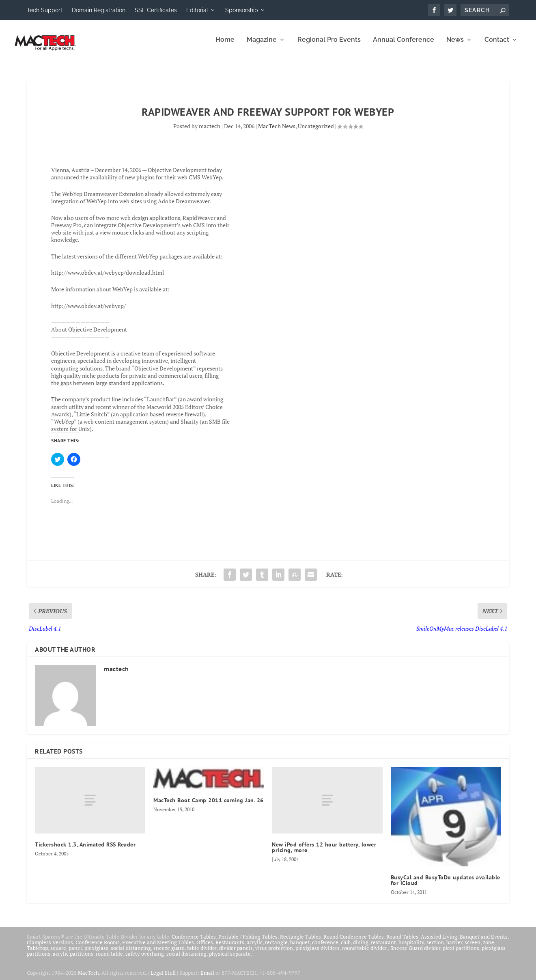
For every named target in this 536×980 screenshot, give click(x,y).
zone (489, 948)
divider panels (236, 954)
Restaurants (230, 948)
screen (472, 948)
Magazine (262, 46)
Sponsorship (242, 10)
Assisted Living (439, 942)
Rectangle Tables (300, 942)
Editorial (197, 10)
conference (325, 948)
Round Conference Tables (354, 942)
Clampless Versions (50, 948)
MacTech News (277, 132)
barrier (454, 948)
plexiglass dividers (318, 954)
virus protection (274, 954)
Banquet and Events (484, 942)
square (58, 954)
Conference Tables (194, 942)
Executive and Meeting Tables (158, 948)
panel (75, 954)
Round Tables (402, 942)
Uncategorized (316, 132)
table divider (202, 954)
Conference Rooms (98, 948)
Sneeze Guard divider (415, 954)
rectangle (276, 948)
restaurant (383, 948)
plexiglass (96, 954)
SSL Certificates (156, 10)
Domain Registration (99, 10)
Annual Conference (404, 46)
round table (109, 959)
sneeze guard (169, 954)
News (455, 46)
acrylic (255, 948)
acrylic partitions (73, 959)
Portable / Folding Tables (248, 942)
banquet (300, 948)
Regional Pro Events (329, 46)
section (435, 948)
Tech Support (45, 10)
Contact (497, 46)
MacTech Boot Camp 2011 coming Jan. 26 (209, 806)
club (346, 948)
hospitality (411, 948)
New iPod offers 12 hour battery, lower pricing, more (324, 853)
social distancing (131, 954)
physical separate (230, 959)
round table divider (365, 954)
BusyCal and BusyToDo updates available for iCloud (446, 886)
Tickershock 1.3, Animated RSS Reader (85, 850)
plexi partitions (461, 954)
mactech (210, 132)
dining (361, 948)
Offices (205, 948)
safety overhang (145, 959)
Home (225, 46)
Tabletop (37, 954)
